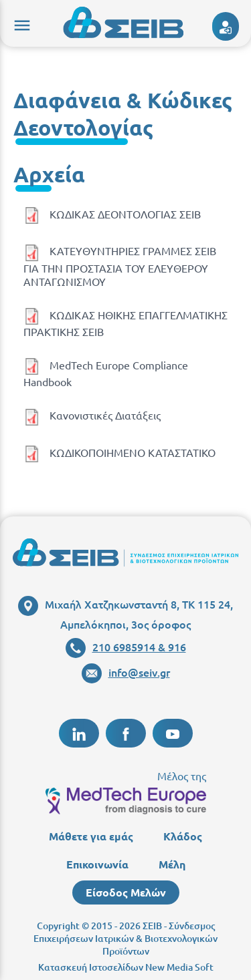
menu (20, 23)
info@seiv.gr (126, 672)
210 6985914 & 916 (126, 647)
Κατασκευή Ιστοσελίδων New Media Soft (126, 967)
